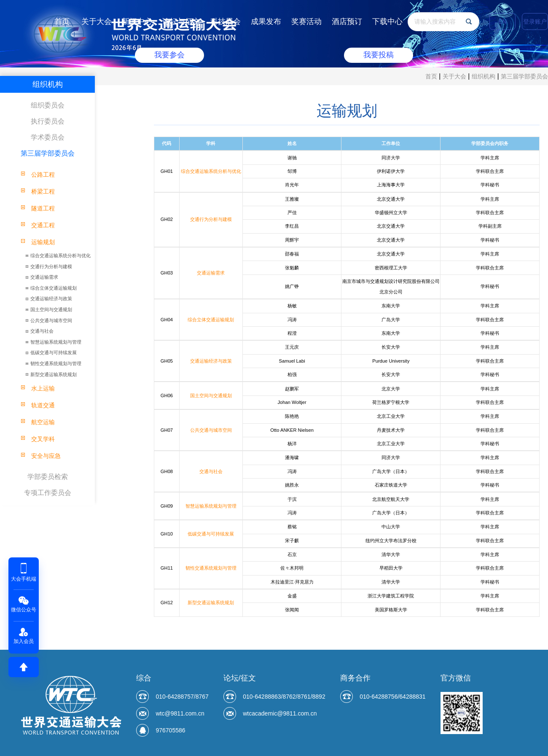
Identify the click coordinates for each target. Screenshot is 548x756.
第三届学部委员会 (524, 76)
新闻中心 (137, 22)
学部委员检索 (48, 477)
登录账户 (535, 22)
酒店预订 (347, 22)
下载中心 (387, 22)
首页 (62, 22)
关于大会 (97, 22)
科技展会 (226, 22)
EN (502, 22)
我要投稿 (379, 55)
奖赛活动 (306, 22)
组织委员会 (48, 105)
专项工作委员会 (48, 493)
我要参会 (169, 55)
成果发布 (266, 22)
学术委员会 (48, 137)
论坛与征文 (181, 22)
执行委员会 (48, 121)
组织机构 (484, 76)
